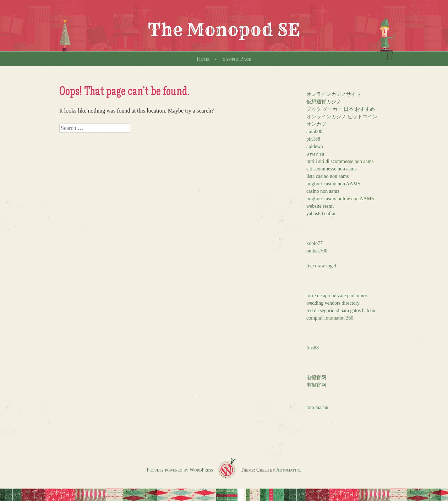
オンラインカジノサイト (334, 94)
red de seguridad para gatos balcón (341, 311)
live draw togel (321, 266)
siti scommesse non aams (331, 169)
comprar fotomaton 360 (330, 318)
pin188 (313, 139)
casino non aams (323, 191)
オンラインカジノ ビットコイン (342, 117)
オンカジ (316, 124)
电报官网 (316, 378)
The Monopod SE (224, 30)
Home (203, 59)
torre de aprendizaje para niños (337, 296)
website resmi (320, 206)
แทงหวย (315, 154)
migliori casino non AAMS (333, 184)
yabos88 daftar (321, 214)
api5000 (314, 132)
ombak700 (317, 251)
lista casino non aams (327, 176)
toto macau (317, 407)
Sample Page (237, 59)
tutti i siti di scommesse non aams (340, 161)
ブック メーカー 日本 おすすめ (341, 109)
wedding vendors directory (333, 303)
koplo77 (315, 243)
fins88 (313, 348)
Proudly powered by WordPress (180, 470)
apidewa (315, 146)
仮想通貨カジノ (324, 102)
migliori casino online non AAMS (340, 199)
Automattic (288, 470)
